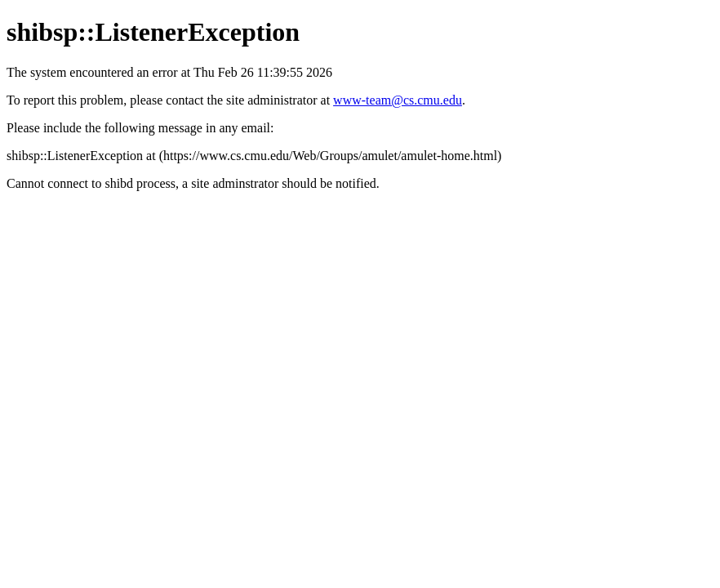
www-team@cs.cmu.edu (398, 100)
